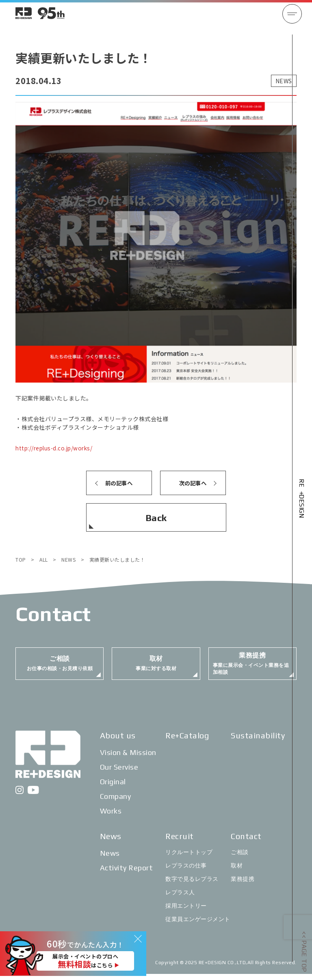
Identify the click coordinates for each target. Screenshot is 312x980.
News (111, 842)
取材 (237, 872)
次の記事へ (193, 483)
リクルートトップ (189, 858)
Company (116, 802)
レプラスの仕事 (186, 872)
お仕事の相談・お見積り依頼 (60, 667)
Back (156, 518)
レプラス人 (180, 898)
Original (113, 788)
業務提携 (243, 885)
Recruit (180, 842)
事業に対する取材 (156, 667)
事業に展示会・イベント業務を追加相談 (251, 667)
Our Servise (119, 773)
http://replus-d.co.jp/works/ (56, 448)
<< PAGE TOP (304, 952)
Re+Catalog (187, 741)
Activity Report (127, 874)
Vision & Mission (128, 758)
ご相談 (240, 858)
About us (118, 741)
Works (111, 817)
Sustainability (258, 741)
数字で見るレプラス (192, 885)
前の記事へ (119, 483)
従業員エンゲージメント (198, 925)
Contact (246, 842)
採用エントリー (186, 912)
